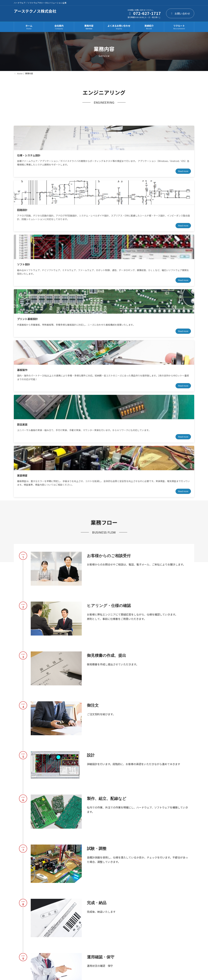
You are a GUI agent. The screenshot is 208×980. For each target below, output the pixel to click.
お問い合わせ (180, 13)
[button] (54, 897)
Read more (60, 182)
